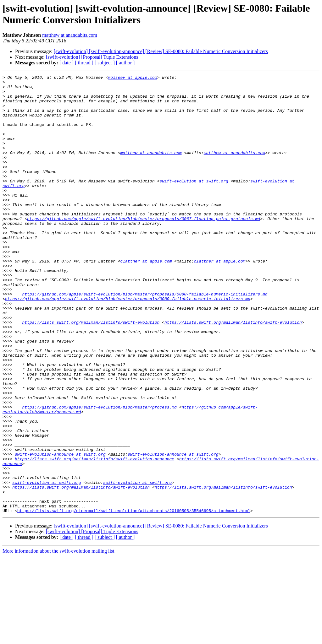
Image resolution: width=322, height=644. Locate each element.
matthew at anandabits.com (70, 35)
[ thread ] (84, 63)
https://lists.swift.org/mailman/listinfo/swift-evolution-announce (94, 536)
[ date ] (67, 63)
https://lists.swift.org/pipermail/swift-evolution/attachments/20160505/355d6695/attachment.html (134, 598)
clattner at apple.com (146, 299)
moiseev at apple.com (132, 78)
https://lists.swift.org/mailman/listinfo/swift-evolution (91, 372)
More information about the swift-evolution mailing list (58, 639)
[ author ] (125, 63)
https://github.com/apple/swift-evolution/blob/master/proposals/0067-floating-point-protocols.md (144, 248)
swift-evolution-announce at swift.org (60, 530)
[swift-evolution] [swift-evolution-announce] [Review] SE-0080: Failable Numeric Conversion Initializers (161, 51)
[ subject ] (105, 63)
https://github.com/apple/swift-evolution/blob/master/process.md (99, 474)
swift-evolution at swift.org (194, 203)
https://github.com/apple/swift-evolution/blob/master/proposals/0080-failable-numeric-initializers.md (145, 338)
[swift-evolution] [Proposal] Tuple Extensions (92, 57)
